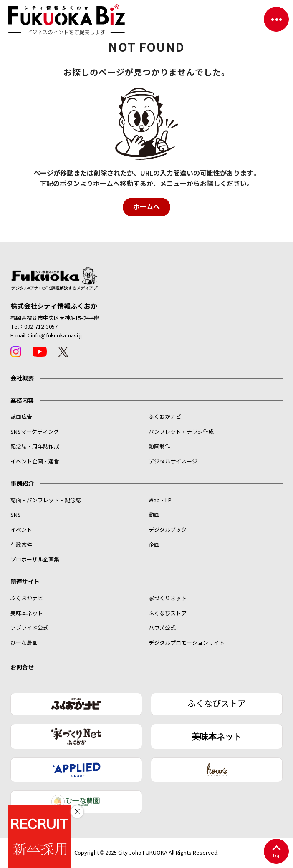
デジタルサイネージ (173, 462)
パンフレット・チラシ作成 (181, 432)
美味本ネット (27, 614)
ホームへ (146, 207)
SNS (16, 515)
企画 (154, 545)
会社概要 (22, 378)
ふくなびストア (168, 614)
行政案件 (21, 545)
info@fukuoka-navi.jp (57, 336)
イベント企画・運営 (35, 462)
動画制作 (159, 447)
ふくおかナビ (165, 417)
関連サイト (25, 582)
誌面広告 (21, 417)
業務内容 (22, 400)
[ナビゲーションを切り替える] (276, 19)
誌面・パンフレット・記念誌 (46, 501)
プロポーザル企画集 (35, 560)
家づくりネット (168, 599)
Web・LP (160, 501)
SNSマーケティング (35, 432)
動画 (154, 515)
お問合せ (22, 667)
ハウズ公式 (162, 628)
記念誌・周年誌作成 (35, 447)
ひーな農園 (24, 643)
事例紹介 (22, 483)
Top (276, 852)
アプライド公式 (29, 628)
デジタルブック (168, 530)
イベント (21, 530)
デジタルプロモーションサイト (187, 643)
